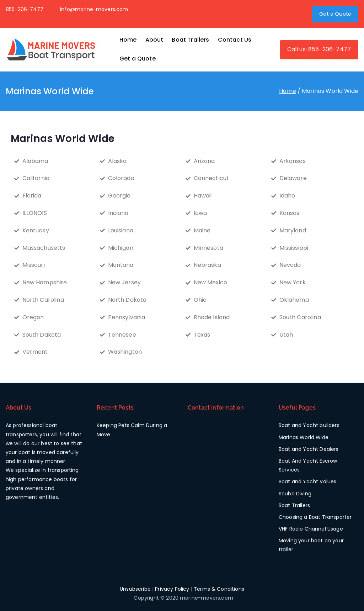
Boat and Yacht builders (309, 425)
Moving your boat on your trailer (311, 545)
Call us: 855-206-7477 (319, 49)
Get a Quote (335, 14)
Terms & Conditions (219, 589)
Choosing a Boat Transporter (315, 517)
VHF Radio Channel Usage (311, 529)
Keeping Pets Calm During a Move (132, 430)
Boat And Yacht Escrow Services (308, 465)
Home (128, 40)
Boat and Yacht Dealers (309, 449)
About (154, 40)
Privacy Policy (172, 589)
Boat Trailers (190, 40)
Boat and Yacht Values (307, 481)
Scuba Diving (295, 494)
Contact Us (235, 40)
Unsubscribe (135, 589)
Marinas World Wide (304, 437)
